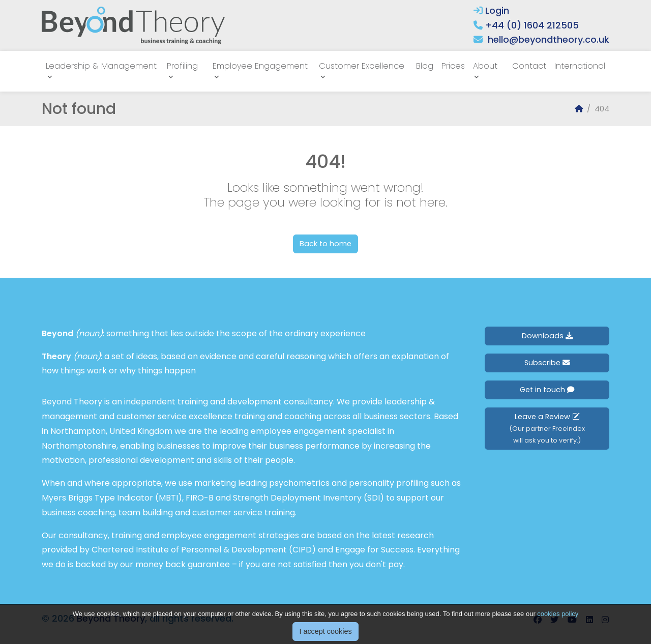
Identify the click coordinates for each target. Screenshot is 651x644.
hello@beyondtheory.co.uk (549, 39)
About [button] (485, 66)
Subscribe (547, 363)
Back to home (325, 244)
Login (491, 10)
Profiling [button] (182, 66)
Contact (529, 66)
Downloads (547, 336)
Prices (453, 66)
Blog (425, 66)
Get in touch (547, 390)
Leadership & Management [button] (101, 66)
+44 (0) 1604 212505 (532, 25)
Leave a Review (547, 428)
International (580, 66)
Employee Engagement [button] (260, 66)
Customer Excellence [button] (362, 66)
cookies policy (558, 624)
